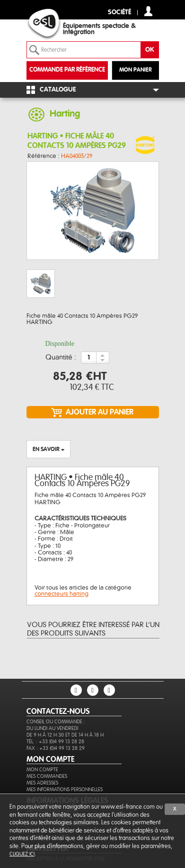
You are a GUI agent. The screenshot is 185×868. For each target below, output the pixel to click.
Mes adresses (42, 783)
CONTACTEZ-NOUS (58, 711)
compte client (148, 11)
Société (119, 13)
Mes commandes (47, 776)
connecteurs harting (62, 594)
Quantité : (61, 358)
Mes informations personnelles (65, 790)
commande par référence (67, 70)
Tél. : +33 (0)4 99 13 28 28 (55, 742)
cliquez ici (22, 854)
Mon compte (42, 770)
